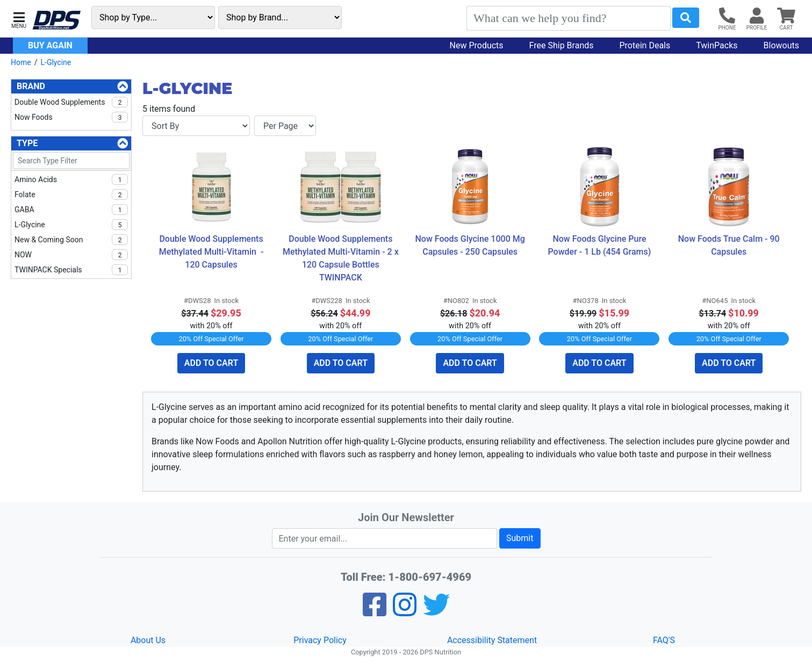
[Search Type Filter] (71, 160)
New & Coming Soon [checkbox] (71, 240)
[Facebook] (375, 612)
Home (21, 62)
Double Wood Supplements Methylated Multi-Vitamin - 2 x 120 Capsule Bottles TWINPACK (342, 258)
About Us (148, 640)
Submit (520, 538)
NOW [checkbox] (71, 255)
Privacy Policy (320, 640)
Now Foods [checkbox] (71, 117)
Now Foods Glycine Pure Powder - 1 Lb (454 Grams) (600, 245)
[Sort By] (196, 126)
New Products (477, 45)
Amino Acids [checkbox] (71, 179)
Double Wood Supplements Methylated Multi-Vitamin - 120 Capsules (213, 252)
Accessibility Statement (492, 640)
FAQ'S (664, 640)
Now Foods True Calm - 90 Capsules (730, 245)
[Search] (569, 18)
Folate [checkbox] (71, 194)
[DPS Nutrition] (56, 21)
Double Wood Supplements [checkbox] (71, 102)
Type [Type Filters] (27, 143)
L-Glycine (56, 62)
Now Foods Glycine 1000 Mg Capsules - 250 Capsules (471, 245)
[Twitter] (436, 612)
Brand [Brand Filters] (31, 86)
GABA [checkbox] (71, 210)
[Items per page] (285, 126)
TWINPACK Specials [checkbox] (71, 270)
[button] (19, 19)
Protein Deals (645, 45)
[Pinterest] (405, 612)
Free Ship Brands (562, 45)
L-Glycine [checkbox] (71, 225)
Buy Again (50, 45)
